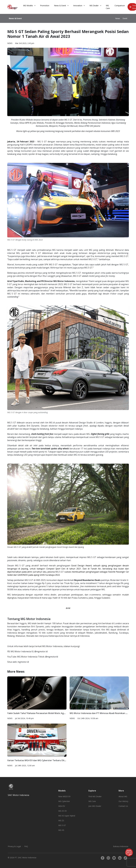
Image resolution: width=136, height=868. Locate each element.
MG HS (61, 830)
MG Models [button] (28, 6)
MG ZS (61, 820)
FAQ (26, 846)
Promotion (45, 6)
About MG (123, 796)
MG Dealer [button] (94, 6)
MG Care (108, 7)
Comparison (120, 6)
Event (125, 18)
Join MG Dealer (95, 806)
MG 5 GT (62, 825)
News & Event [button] (60, 6)
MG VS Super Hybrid (67, 816)
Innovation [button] (78, 6)
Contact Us (123, 806)
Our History (123, 801)
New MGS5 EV (64, 796)
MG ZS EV (62, 811)
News (118, 18)
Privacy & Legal (14, 846)
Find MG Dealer (95, 796)
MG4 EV (62, 806)
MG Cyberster (64, 801)
